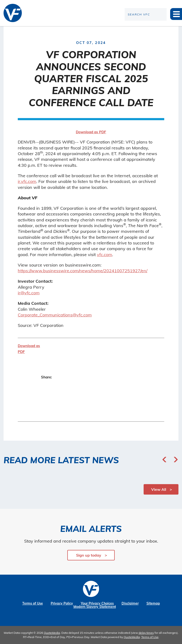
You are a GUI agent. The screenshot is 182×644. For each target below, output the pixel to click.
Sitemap (153, 603)
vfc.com (105, 255)
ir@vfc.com (29, 293)
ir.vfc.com (27, 181)
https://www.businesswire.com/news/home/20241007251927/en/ (83, 271)
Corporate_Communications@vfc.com (55, 315)
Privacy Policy (62, 603)
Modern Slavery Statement (95, 607)
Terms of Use (33, 603)
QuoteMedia (52, 633)
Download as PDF (91, 132)
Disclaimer (130, 603)
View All (159, 489)
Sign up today (89, 555)
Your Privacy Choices (97, 603)
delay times (146, 633)
